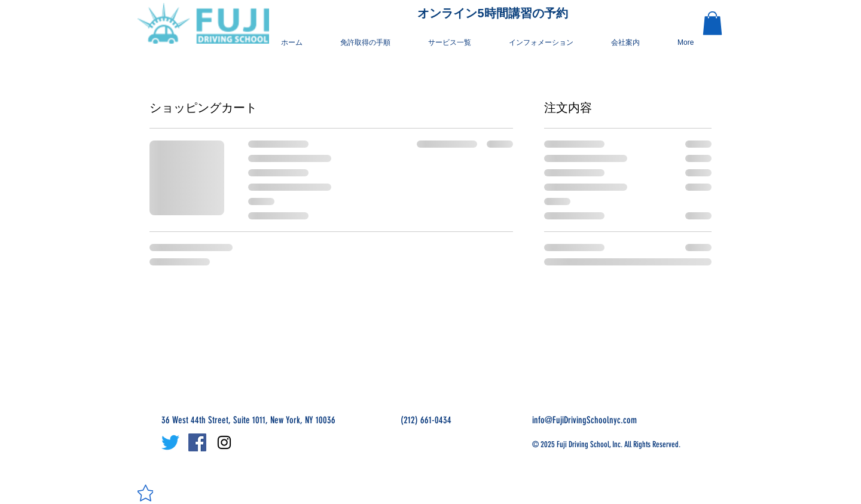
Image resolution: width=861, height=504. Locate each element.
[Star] (145, 493)
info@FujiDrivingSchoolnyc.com (584, 420)
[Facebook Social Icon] (197, 442)
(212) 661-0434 (426, 420)
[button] (548, 43)
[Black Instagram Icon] (224, 442)
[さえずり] (170, 442)
